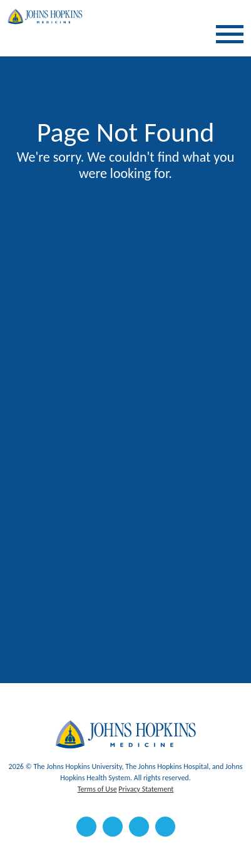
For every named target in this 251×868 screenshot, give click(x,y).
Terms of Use (97, 789)
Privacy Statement (146, 789)
